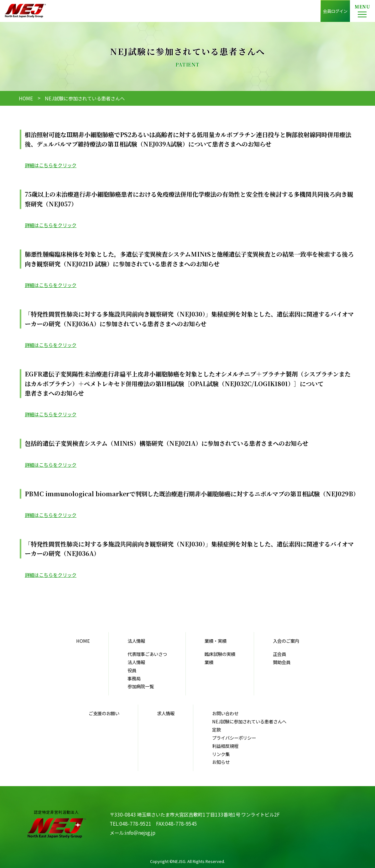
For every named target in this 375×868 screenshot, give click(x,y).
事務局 (134, 678)
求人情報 (166, 713)
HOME (26, 98)
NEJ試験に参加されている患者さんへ (249, 721)
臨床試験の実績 (220, 654)
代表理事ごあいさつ (147, 654)
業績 (209, 662)
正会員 (279, 654)
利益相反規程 (225, 746)
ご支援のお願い (104, 713)
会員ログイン (335, 11)
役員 (132, 670)
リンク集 (221, 754)
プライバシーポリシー (234, 738)
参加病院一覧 (141, 686)
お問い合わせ (225, 713)
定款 (216, 730)
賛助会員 (282, 662)
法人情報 (136, 662)
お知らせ (221, 762)
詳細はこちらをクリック (51, 165)
